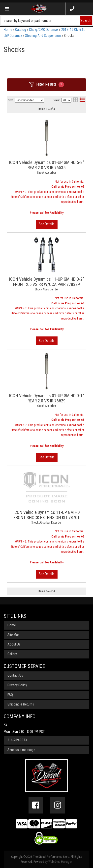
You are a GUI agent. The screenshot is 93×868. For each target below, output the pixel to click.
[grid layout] (75, 100)
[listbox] (29, 100)
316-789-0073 (17, 740)
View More (47, 224)
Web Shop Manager (60, 862)
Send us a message (21, 750)
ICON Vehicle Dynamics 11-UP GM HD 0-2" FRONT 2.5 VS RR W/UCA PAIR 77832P (47, 282)
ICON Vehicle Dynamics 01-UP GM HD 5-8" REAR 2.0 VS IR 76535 (47, 165)
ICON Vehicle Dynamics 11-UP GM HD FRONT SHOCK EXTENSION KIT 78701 (47, 515)
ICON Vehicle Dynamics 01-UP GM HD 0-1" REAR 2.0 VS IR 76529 (47, 398)
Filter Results (47, 85)
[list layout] (82, 100)
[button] (46, 21)
